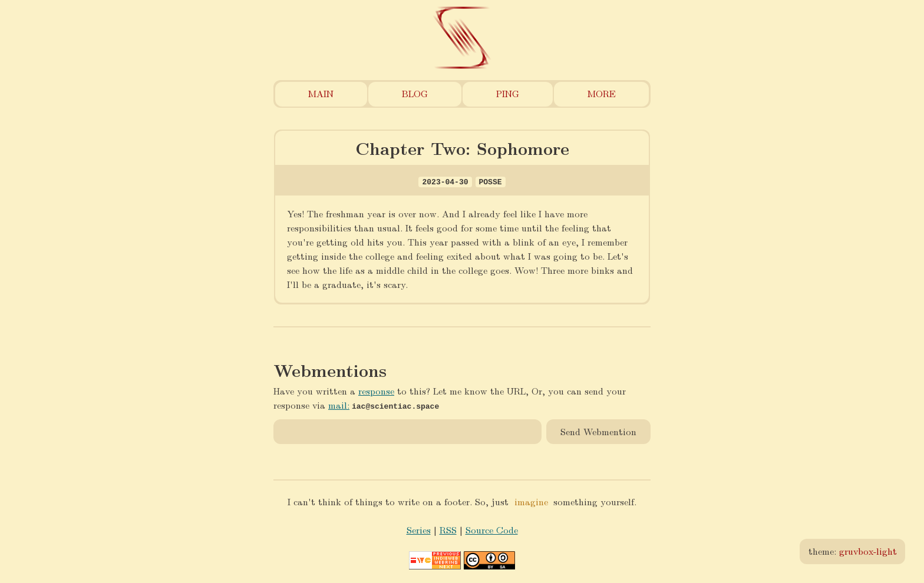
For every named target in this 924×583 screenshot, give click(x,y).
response (376, 391)
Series (419, 529)
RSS (448, 529)
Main (321, 93)
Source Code (492, 529)
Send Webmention (598, 431)
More (602, 93)
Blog (415, 93)
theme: (853, 551)
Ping (508, 93)
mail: (339, 405)
